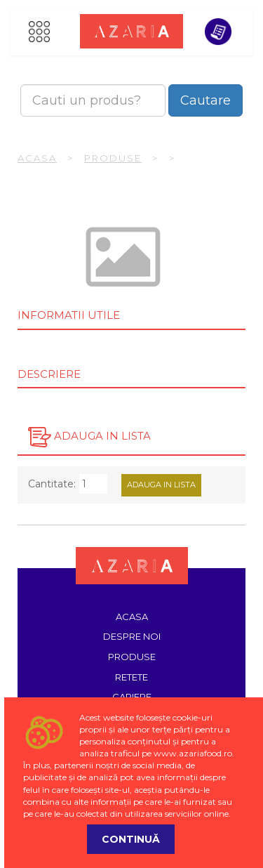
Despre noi (132, 636)
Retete (131, 677)
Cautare (205, 100)
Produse (113, 158)
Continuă (131, 839)
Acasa (37, 158)
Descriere (49, 374)
